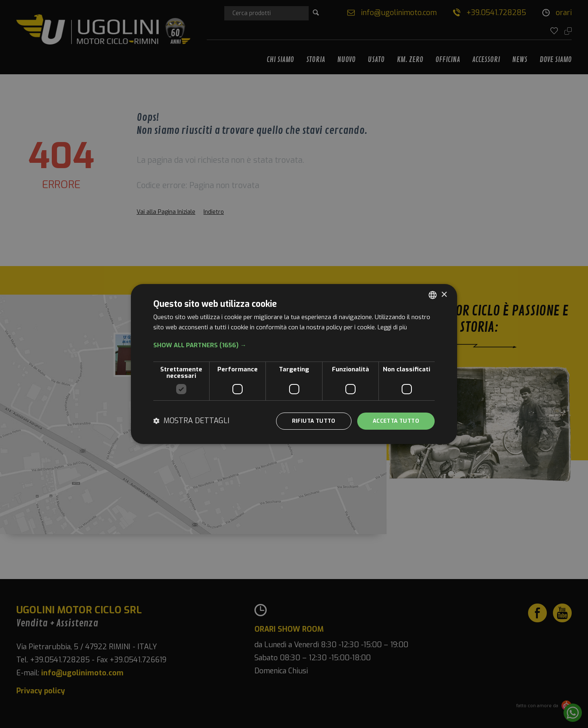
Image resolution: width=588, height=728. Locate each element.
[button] (294, 345)
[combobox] (433, 295)
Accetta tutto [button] (394, 421)
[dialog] (294, 364)
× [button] (444, 294)
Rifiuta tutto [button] (308, 421)
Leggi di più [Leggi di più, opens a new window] (393, 327)
